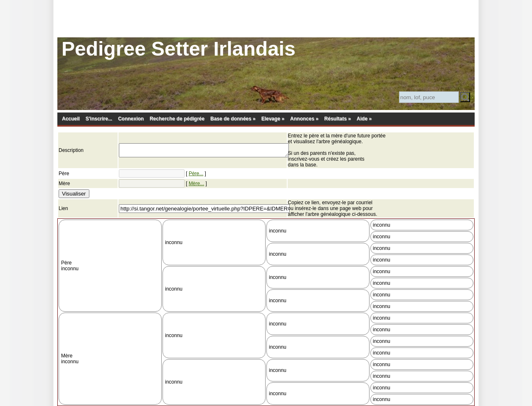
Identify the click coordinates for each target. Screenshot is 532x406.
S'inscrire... (99, 119)
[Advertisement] (266, 19)
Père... (196, 174)
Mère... (196, 183)
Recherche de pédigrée (177, 119)
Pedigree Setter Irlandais (179, 49)
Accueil (71, 119)
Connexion (131, 119)
